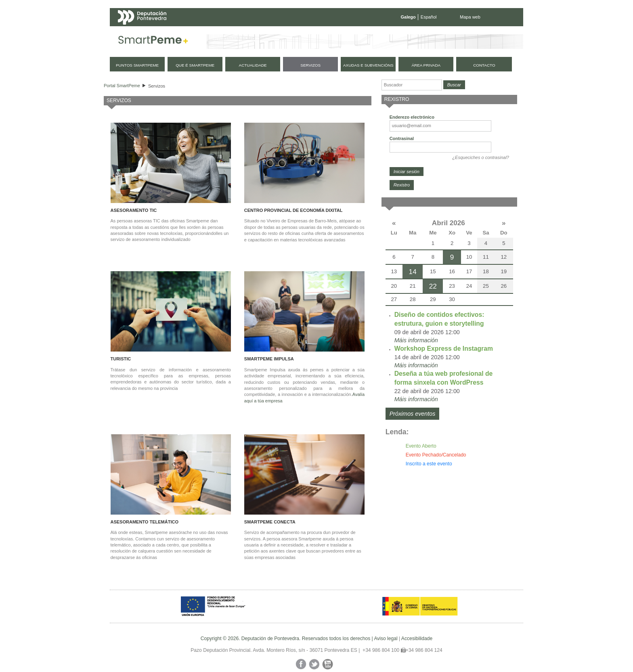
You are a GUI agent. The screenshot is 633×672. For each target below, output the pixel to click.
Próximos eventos (413, 414)
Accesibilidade (417, 639)
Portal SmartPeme (122, 86)
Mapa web (470, 17)
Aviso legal (386, 639)
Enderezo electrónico (412, 117)
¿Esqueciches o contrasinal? (481, 157)
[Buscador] (412, 85)
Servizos (157, 86)
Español (429, 17)
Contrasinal (402, 138)
